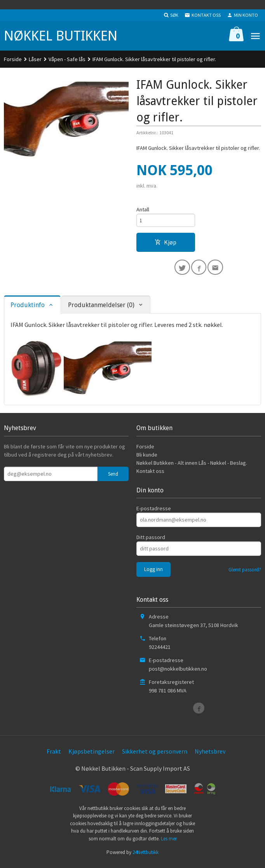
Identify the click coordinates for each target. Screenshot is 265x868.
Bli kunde (147, 458)
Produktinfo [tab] (28, 309)
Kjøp (166, 244)
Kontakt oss (150, 474)
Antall (143, 210)
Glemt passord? (245, 574)
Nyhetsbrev (210, 755)
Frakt (54, 755)
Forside (13, 59)
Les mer (169, 843)
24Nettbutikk (146, 856)
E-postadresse (154, 512)
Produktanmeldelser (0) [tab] (101, 309)
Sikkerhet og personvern (155, 755)
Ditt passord (151, 541)
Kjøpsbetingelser (92, 755)
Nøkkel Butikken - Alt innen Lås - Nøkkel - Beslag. (192, 466)
